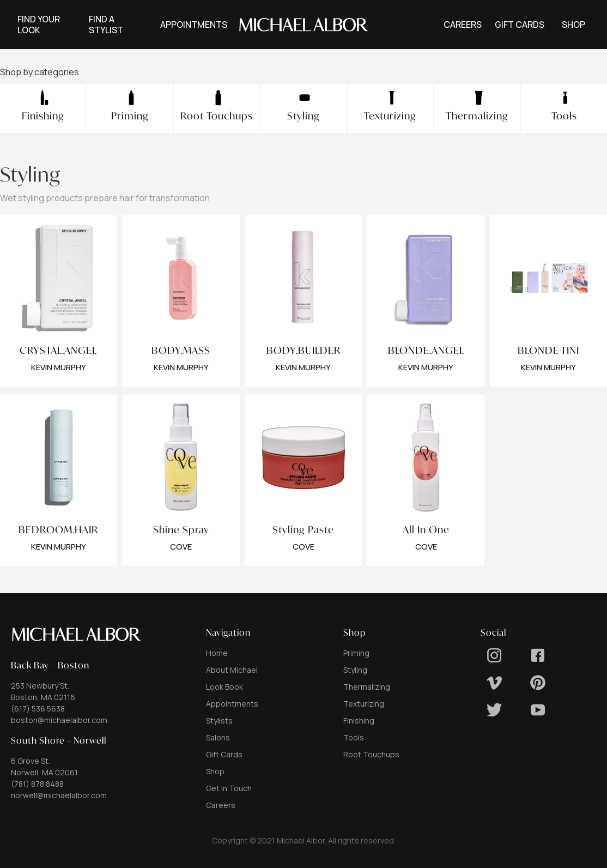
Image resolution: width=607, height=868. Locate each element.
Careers (221, 805)
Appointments (232, 704)
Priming (356, 653)
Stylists (219, 721)
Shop (215, 771)
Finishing (359, 721)
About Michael (232, 670)
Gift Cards (224, 754)
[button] (194, 25)
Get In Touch (229, 788)
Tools (354, 737)
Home (217, 653)
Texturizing (364, 704)
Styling (355, 670)
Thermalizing (367, 687)
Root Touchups (371, 754)
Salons (218, 737)
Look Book (224, 687)
